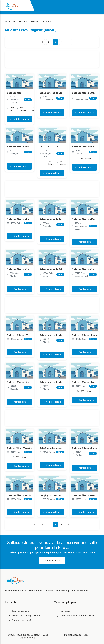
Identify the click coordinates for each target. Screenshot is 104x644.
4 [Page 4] (62, 42)
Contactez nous (52, 560)
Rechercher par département (24, 616)
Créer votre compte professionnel (75, 616)
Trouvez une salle (18, 611)
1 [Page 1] (42, 42)
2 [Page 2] (49, 42)
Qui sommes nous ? (19, 620)
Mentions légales (73, 635)
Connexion (64, 611)
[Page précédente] (35, 42)
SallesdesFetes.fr (32, 635)
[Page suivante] (69, 42)
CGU (86, 635)
